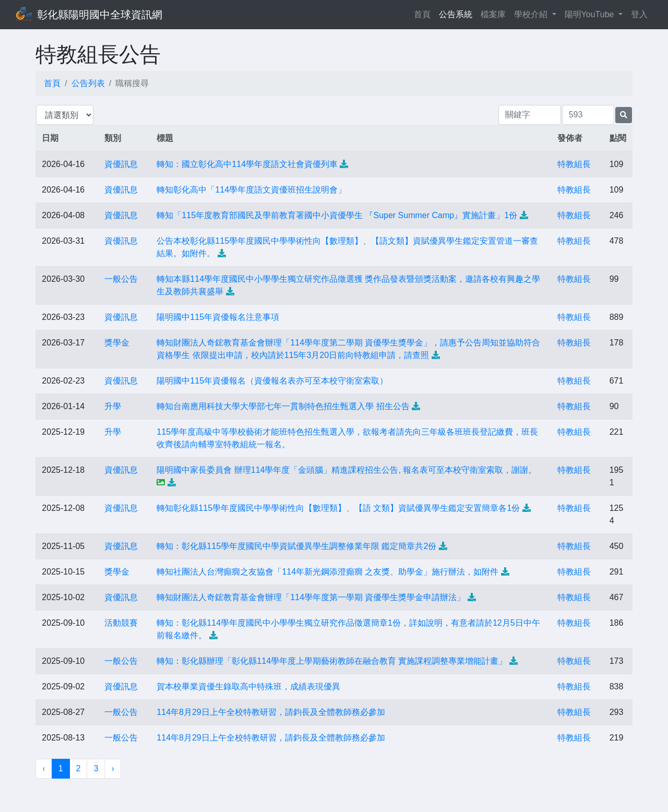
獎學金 (117, 343)
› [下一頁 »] (112, 768)
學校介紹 (532, 14)
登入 (639, 14)
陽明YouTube (591, 14)
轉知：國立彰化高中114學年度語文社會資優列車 (247, 164)
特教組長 (574, 164)
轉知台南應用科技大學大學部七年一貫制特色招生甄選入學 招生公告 (283, 406)
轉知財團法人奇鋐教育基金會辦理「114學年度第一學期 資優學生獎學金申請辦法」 (311, 597)
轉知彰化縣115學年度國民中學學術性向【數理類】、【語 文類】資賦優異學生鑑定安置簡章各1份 (338, 508)
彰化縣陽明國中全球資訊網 (100, 15)
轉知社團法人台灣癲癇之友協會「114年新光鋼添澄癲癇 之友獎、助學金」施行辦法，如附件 (327, 572)
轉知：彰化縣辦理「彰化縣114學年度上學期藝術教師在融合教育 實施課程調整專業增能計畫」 (332, 661)
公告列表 (88, 83)
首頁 (424, 13)
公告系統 (456, 14)
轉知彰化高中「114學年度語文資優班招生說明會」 (251, 190)
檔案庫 (493, 14)
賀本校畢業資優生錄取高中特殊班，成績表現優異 (248, 686)
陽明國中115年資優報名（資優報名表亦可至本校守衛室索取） (272, 381)
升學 (113, 406)
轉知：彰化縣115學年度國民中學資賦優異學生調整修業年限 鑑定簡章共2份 (296, 546)
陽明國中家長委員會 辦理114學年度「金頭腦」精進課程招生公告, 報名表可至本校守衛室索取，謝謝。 (347, 470)
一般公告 (121, 279)
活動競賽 (121, 623)
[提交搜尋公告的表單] (624, 115)
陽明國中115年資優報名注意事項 (218, 317)
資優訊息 (121, 164)
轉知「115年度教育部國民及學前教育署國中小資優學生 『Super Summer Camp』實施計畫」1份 (337, 215)
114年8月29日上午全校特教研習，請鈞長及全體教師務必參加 (271, 712)
